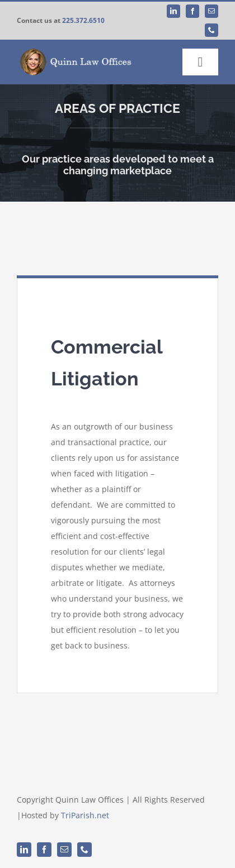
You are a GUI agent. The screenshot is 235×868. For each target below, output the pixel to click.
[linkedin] (173, 11)
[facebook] (192, 11)
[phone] (211, 30)
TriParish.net (85, 815)
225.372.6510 (83, 20)
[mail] (211, 11)
